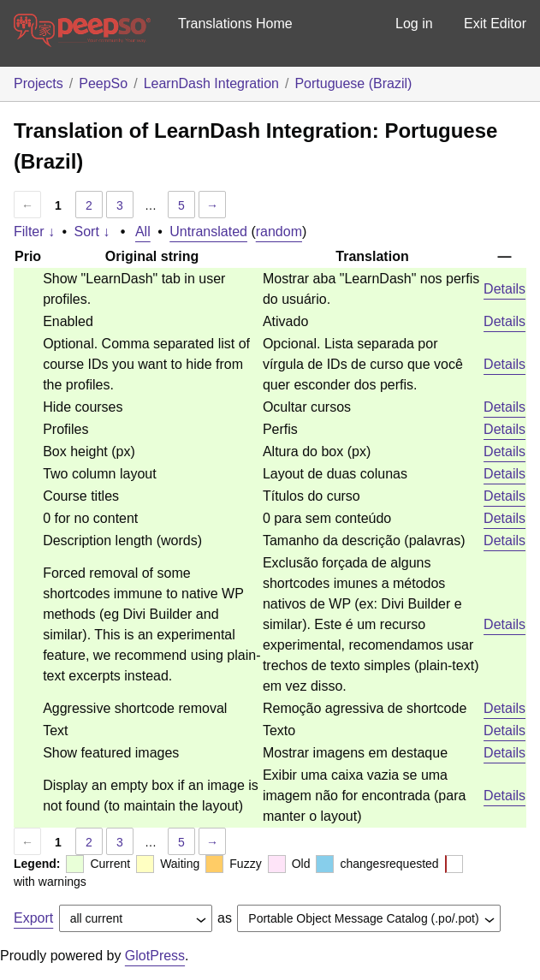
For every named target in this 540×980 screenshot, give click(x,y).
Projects (39, 83)
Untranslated (208, 232)
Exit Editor (495, 24)
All (143, 232)
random (279, 232)
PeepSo (103, 83)
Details (504, 289)
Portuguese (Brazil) (353, 83)
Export (33, 918)
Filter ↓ (34, 232)
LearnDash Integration (211, 83)
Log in (414, 24)
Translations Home (235, 24)
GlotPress (155, 956)
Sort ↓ (92, 232)
